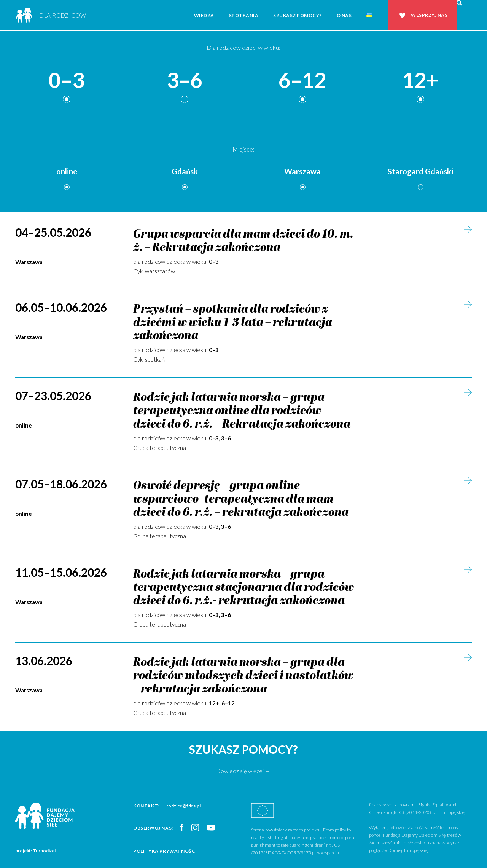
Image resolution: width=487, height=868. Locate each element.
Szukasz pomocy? (298, 15)
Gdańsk (185, 171)
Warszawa (302, 171)
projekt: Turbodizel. (36, 851)
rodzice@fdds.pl (183, 806)
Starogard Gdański (420, 171)
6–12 (302, 81)
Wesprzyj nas (429, 15)
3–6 (185, 81)
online (67, 171)
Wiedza (204, 15)
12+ (420, 81)
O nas (344, 15)
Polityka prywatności (165, 851)
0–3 (67, 81)
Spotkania (244, 15)
